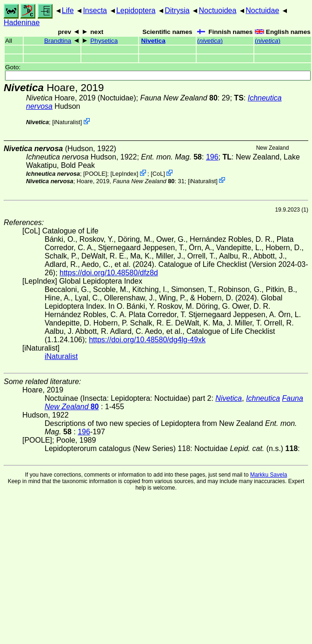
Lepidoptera (136, 10)
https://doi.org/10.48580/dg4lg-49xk (147, 340)
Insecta (95, 10)
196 (212, 157)
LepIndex (124, 174)
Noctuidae (262, 10)
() (210, 41)
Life (68, 10)
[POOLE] (95, 174)
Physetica (104, 41)
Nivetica (153, 41)
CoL (158, 174)
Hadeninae (22, 23)
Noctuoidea (217, 10)
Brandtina (58, 41)
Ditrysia (177, 10)
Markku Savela (269, 475)
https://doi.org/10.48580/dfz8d (109, 273)
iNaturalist (67, 122)
